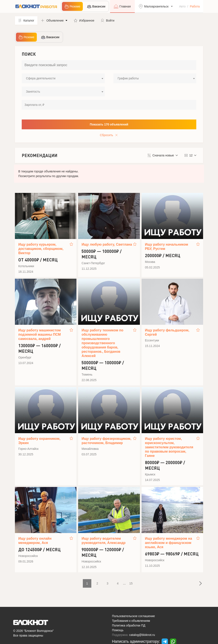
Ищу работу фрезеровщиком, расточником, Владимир (106, 441)
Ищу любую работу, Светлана (107, 244)
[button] (54, 20)
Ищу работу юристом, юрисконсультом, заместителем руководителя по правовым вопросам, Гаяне (169, 447)
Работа (195, 6)
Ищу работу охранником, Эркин (39, 441)
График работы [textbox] (128, 78)
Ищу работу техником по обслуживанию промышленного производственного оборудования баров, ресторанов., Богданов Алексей (102, 343)
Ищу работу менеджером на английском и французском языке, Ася (169, 543)
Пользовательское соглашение (133, 616)
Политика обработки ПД (129, 625)
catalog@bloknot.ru (142, 635)
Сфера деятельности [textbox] (41, 78)
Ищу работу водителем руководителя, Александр (103, 541)
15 (131, 583)
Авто (182, 6)
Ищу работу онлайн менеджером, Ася (35, 541)
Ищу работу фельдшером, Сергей (167, 332)
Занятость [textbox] (33, 92)
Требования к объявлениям (131, 621)
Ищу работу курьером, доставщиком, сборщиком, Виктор (41, 249)
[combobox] (63, 78)
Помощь (118, 630)
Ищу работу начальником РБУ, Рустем (167, 247)
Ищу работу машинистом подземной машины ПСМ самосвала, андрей (39, 334)
